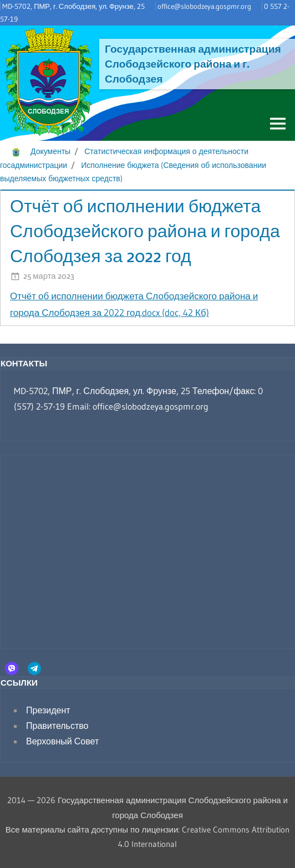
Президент (48, 710)
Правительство (57, 726)
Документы (50, 151)
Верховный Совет (62, 741)
